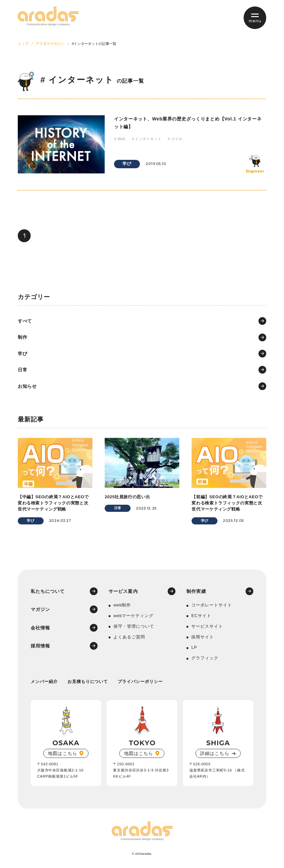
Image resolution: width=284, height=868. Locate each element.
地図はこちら (62, 753)
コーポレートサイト (212, 605)
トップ (23, 44)
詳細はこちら (215, 753)
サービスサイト (207, 626)
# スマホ (175, 139)
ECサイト (201, 616)
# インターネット (147, 139)
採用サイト (203, 637)
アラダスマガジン (50, 44)
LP (194, 647)
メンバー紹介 (44, 682)
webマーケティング (133, 616)
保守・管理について (134, 626)
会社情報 (40, 628)
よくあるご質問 (129, 637)
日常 (22, 370)
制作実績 (196, 591)
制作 (22, 337)
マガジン (40, 609)
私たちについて (48, 591)
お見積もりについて (88, 682)
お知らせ (27, 386)
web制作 (122, 605)
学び (127, 164)
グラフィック (205, 658)
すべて (25, 321)
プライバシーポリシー (140, 682)
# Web (120, 139)
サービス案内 (123, 591)
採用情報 (40, 646)
